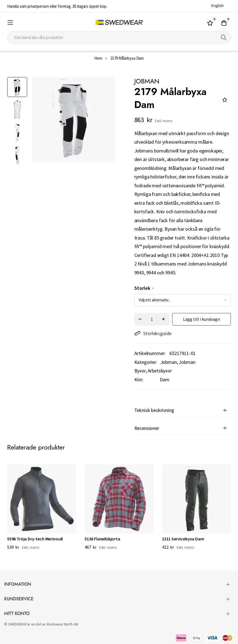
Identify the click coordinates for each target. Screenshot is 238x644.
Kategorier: (146, 362)
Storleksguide (153, 333)
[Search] (224, 38)
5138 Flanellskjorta (102, 539)
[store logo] (119, 23)
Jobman (169, 362)
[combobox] (119, 38)
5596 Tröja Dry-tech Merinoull (35, 539)
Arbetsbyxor (160, 371)
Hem (98, 58)
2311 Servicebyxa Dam (183, 539)
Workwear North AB (62, 624)
